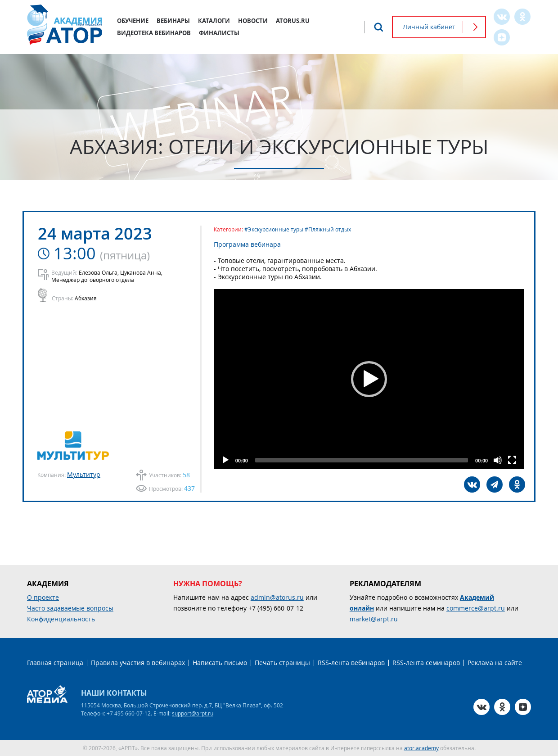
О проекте (43, 597)
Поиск (378, 27)
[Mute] (498, 460)
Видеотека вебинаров (154, 33)
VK (502, 17)
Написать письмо (220, 663)
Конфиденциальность (61, 619)
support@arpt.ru (193, 713)
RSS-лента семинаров (426, 663)
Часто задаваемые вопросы (70, 608)
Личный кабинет (429, 27)
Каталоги (214, 21)
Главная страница (55, 663)
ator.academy (421, 748)
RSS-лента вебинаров (351, 663)
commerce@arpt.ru (476, 608)
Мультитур (84, 474)
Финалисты (219, 33)
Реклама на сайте (495, 663)
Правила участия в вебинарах (138, 663)
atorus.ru (293, 21)
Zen (502, 37)
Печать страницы (282, 663)
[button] (369, 379)
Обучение (133, 21)
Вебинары (173, 21)
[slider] (362, 460)
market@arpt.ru (374, 619)
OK (522, 17)
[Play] (225, 460)
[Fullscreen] (512, 460)
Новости (253, 21)
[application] (369, 379)
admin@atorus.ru (277, 597)
